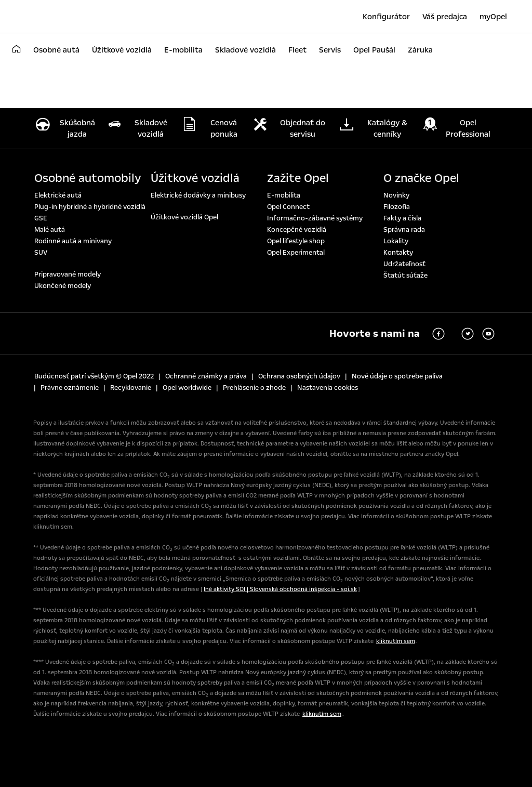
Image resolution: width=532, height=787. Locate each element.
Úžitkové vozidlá (195, 178)
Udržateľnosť (404, 264)
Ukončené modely (63, 286)
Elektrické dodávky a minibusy (198, 195)
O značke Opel (421, 178)
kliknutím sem (396, 641)
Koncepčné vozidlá (297, 230)
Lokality (396, 241)
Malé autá (50, 230)
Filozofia (397, 207)
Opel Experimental (296, 253)
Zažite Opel (298, 178)
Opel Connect (288, 207)
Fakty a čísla (402, 218)
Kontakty (398, 253)
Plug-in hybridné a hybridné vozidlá (90, 207)
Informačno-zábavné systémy (315, 218)
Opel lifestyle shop (296, 241)
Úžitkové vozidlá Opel (184, 217)
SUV (41, 253)
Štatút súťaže (405, 276)
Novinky (396, 195)
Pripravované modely (68, 274)
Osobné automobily (88, 178)
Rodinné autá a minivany (73, 241)
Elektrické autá (58, 195)
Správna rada (404, 230)
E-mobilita (284, 195)
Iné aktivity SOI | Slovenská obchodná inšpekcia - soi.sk (280, 589)
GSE (41, 218)
